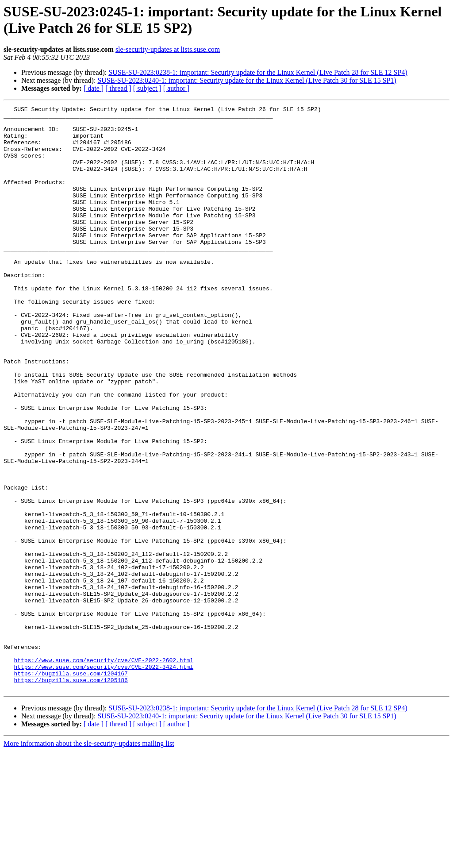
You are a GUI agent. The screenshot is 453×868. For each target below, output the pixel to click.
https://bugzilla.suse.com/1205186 (71, 795)
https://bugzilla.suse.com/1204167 (71, 787)
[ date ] (94, 88)
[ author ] (177, 88)
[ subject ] (147, 88)
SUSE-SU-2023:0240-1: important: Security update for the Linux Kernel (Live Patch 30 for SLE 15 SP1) (247, 80)
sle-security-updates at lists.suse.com (168, 49)
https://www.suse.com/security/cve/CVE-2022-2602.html (104, 772)
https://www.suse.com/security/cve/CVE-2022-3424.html (104, 779)
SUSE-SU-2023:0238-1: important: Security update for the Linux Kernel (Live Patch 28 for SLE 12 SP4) (258, 72)
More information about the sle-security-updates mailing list (89, 860)
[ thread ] (118, 88)
